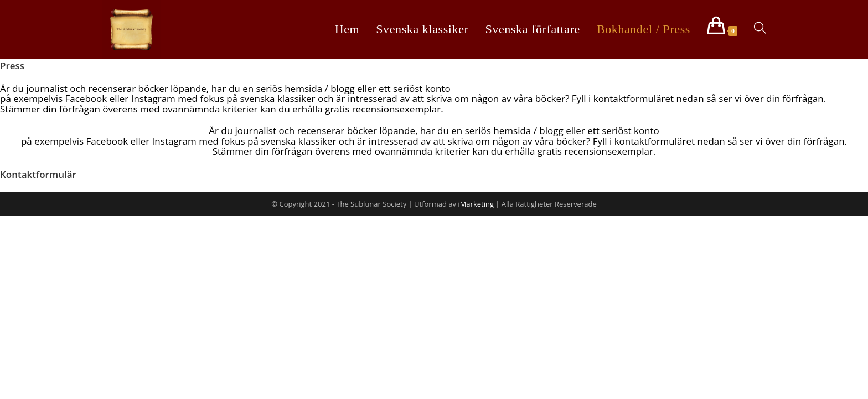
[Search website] (760, 29)
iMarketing (476, 204)
